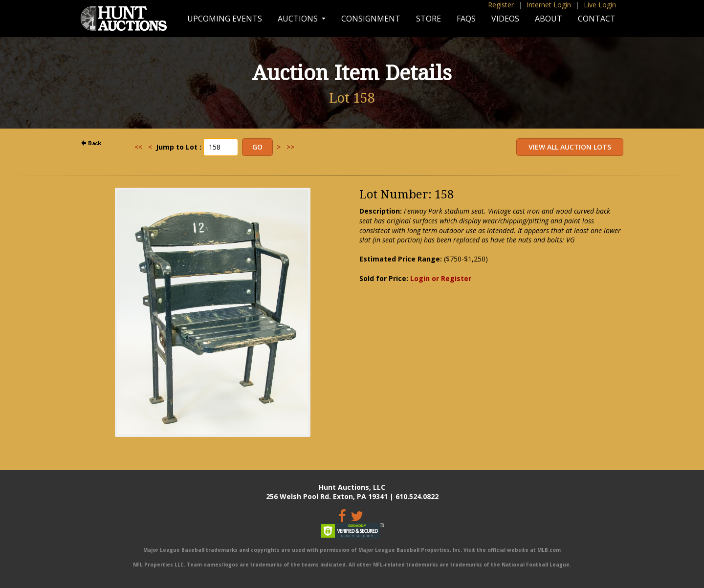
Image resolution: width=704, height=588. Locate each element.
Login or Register (441, 278)
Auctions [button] (299, 19)
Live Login (600, 5)
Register (501, 5)
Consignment (371, 19)
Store (429, 19)
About (549, 19)
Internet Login (549, 5)
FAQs (466, 19)
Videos (505, 19)
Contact (597, 19)
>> (290, 147)
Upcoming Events (225, 19)
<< (138, 147)
